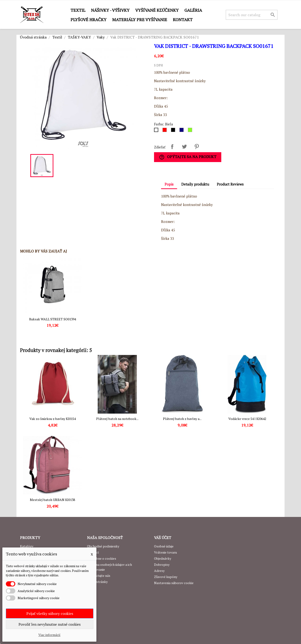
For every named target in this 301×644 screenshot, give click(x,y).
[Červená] (166, 131)
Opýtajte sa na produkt (188, 157)
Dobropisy (162, 564)
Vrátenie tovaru (165, 552)
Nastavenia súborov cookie (174, 583)
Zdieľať (172, 147)
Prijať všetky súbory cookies (50, 613)
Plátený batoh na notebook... (117, 419)
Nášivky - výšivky (110, 10)
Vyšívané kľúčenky (157, 10)
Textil (78, 10)
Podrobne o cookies (102, 558)
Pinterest (197, 147)
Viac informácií (49, 635)
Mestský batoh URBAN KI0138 (52, 500)
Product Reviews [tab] (230, 184)
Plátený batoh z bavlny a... (182, 419)
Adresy (159, 571)
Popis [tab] (169, 184)
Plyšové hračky (89, 19)
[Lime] (191, 131)
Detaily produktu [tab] (195, 184)
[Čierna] (174, 131)
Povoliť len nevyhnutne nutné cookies (50, 624)
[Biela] (157, 131)
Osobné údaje (164, 546)
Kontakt (183, 19)
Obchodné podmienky (103, 546)
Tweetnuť (184, 147)
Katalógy (27, 546)
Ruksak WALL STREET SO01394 (53, 319)
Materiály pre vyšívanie (140, 19)
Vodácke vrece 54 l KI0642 (247, 419)
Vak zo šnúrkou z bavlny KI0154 (53, 419)
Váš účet (163, 538)
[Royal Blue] (182, 131)
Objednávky (163, 558)
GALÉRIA (193, 10)
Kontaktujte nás (99, 576)
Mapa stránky (97, 582)
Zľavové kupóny (166, 577)
